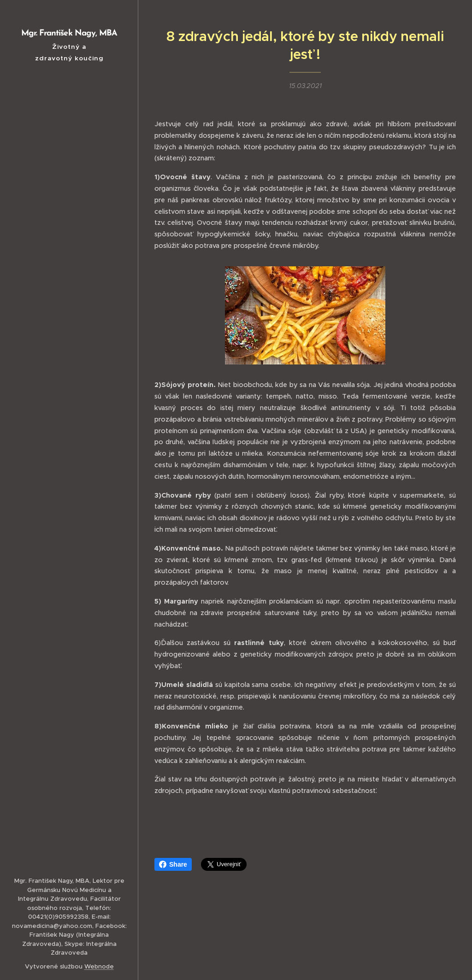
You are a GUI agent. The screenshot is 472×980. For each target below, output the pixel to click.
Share (173, 864)
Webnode (99, 966)
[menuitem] (69, 423)
